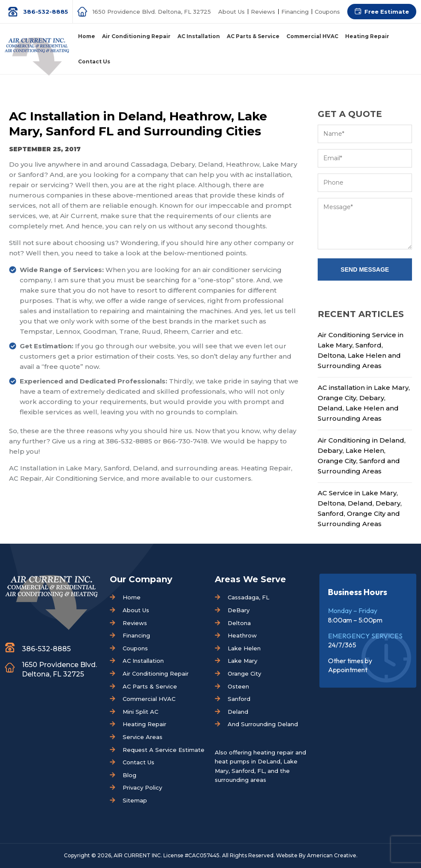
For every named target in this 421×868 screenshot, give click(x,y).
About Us (232, 12)
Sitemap (135, 800)
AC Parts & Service (150, 686)
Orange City (244, 673)
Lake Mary (242, 661)
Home (132, 597)
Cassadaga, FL (248, 597)
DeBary (239, 610)
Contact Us (138, 762)
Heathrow (242, 635)
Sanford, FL (248, 771)
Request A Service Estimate (164, 750)
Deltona (239, 623)
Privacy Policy (142, 787)
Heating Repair (144, 724)
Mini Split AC (140, 712)
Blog (129, 775)
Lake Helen (244, 648)
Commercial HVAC (149, 699)
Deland (238, 712)
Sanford (239, 699)
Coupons (327, 12)
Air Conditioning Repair (156, 673)
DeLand (269, 761)
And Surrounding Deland (263, 724)
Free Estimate (387, 12)
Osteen (238, 686)
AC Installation (143, 661)
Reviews (263, 12)
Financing (295, 12)
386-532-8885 (46, 12)
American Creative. (332, 855)
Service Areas (143, 737)
